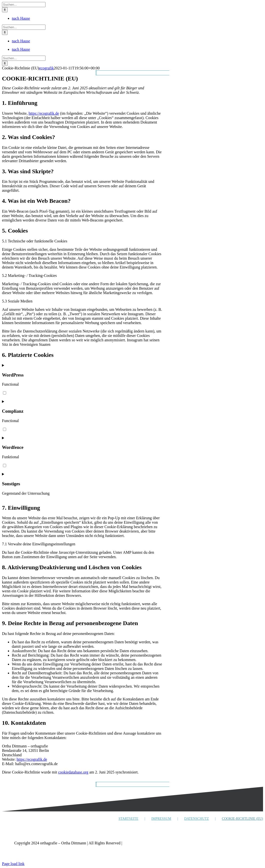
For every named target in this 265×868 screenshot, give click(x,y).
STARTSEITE (128, 819)
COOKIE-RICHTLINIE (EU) (242, 819)
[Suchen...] (24, 5)
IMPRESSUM (161, 819)
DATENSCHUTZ (196, 819)
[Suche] (5, 10)
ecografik (46, 68)
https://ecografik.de (44, 113)
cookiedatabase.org (73, 772)
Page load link (13, 864)
